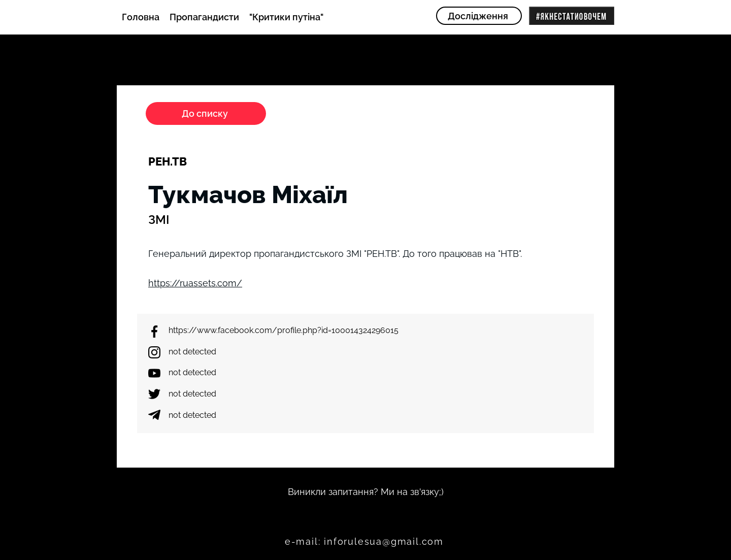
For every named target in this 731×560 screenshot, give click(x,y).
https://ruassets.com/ (195, 283)
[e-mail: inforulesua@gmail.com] (365, 542)
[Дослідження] (479, 16)
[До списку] (206, 113)
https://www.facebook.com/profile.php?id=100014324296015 (284, 330)
